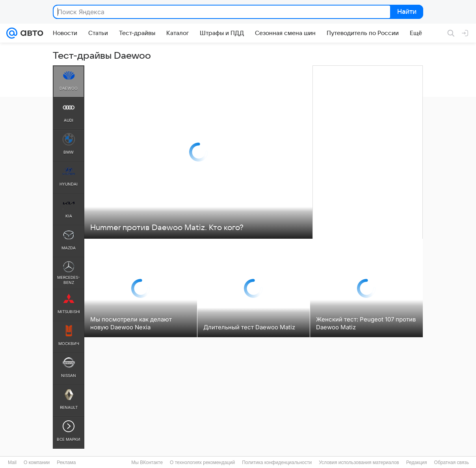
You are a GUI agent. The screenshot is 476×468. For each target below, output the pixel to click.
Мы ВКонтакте (147, 462)
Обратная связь (452, 462)
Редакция (417, 462)
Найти (406, 12)
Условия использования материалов (359, 462)
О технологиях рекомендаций (202, 462)
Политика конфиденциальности (277, 462)
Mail (12, 462)
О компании (37, 462)
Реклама (66, 462)
